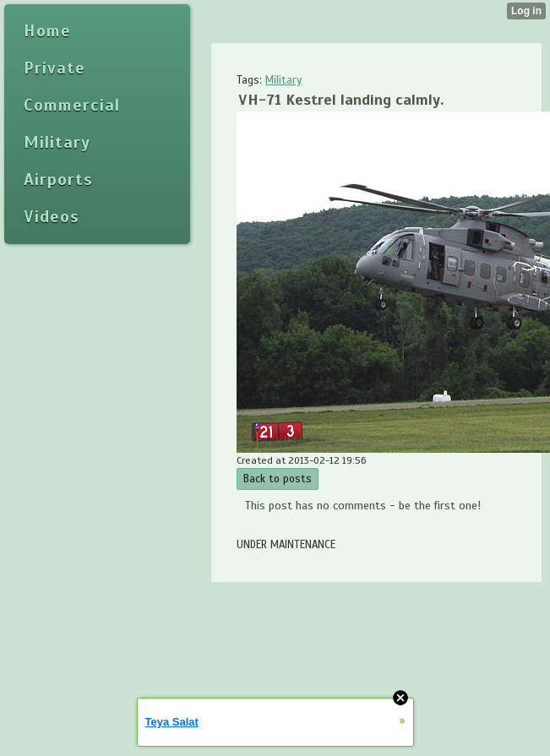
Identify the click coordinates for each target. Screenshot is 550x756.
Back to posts (278, 479)
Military (283, 80)
